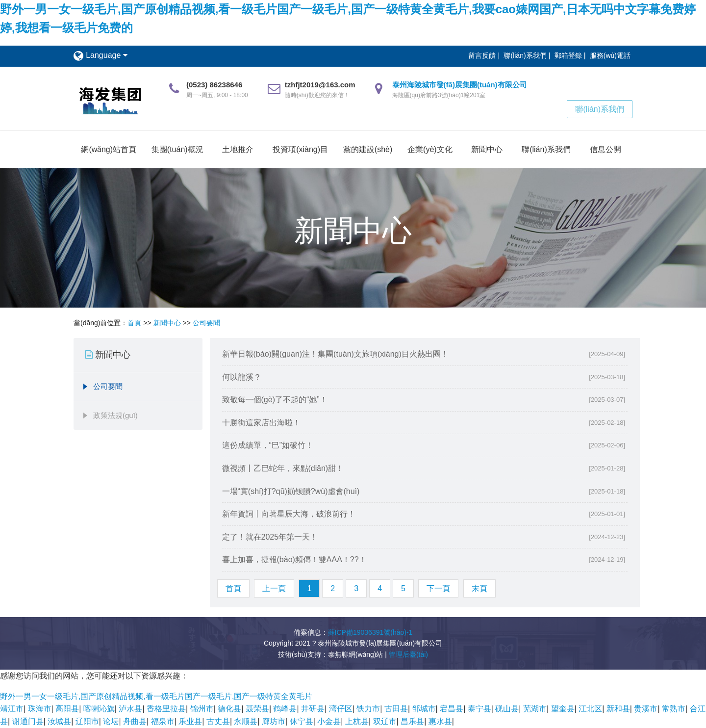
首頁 (134, 323)
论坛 (111, 721)
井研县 (313, 709)
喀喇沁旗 (99, 709)
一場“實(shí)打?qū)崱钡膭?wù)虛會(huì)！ (291, 491)
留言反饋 (482, 55)
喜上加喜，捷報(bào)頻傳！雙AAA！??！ (294, 559)
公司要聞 (206, 323)
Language (107, 55)
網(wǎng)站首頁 (109, 149)
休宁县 (302, 721)
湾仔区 (341, 709)
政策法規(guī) (115, 415)
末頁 (479, 588)
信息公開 (605, 149)
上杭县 (357, 721)
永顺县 (246, 721)
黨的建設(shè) (368, 149)
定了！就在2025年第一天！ (270, 537)
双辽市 (385, 721)
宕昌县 (452, 709)
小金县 (329, 721)
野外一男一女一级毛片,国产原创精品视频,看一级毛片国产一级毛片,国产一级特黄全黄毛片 (156, 696)
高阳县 (67, 709)
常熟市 (674, 709)
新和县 (618, 709)
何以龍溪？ (242, 377)
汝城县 (59, 721)
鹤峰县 (285, 709)
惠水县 (440, 721)
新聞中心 (487, 149)
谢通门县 (28, 721)
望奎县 (563, 709)
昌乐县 (412, 721)
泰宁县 (479, 709)
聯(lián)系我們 (525, 55)
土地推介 (238, 149)
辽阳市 (87, 721)
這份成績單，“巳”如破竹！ (268, 445)
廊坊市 (274, 721)
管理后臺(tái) (408, 654)
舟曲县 (135, 721)
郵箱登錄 (568, 55)
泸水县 (130, 709)
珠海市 (40, 709)
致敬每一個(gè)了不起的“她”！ (275, 400)
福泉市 (163, 721)
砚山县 (507, 709)
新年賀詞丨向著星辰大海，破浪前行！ (289, 514)
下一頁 (438, 588)
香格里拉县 (166, 709)
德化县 (229, 709)
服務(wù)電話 (610, 55)
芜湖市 (535, 709)
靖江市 (12, 709)
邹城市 (424, 709)
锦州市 (202, 709)
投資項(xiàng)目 (300, 149)
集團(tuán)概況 (177, 149)
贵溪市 (646, 709)
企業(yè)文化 (430, 149)
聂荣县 (257, 709)
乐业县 (190, 721)
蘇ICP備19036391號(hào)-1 (370, 632)
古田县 (396, 709)
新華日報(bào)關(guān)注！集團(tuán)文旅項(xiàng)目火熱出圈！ (335, 354)
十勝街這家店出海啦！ (261, 423)
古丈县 (218, 721)
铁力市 (368, 709)
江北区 (590, 709)
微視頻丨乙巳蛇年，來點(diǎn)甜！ (283, 468)
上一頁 (274, 588)
